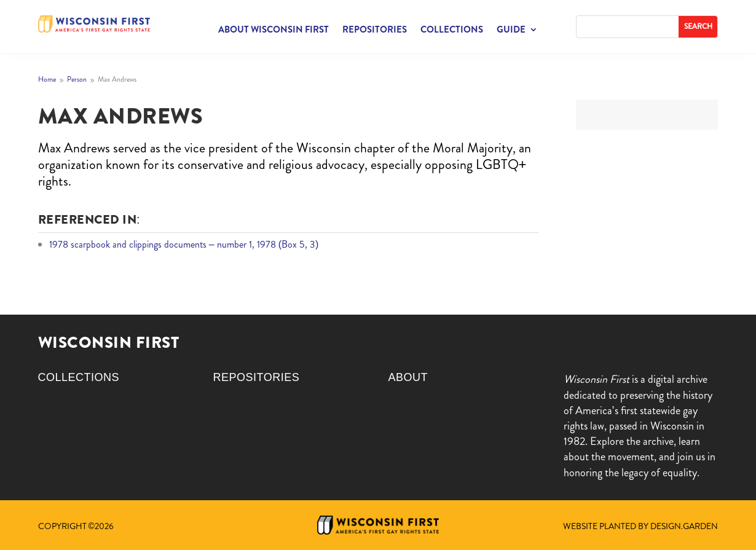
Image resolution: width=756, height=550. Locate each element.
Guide (511, 31)
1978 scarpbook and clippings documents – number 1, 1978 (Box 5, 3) (184, 244)
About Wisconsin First (274, 31)
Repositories (375, 31)
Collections (452, 31)
